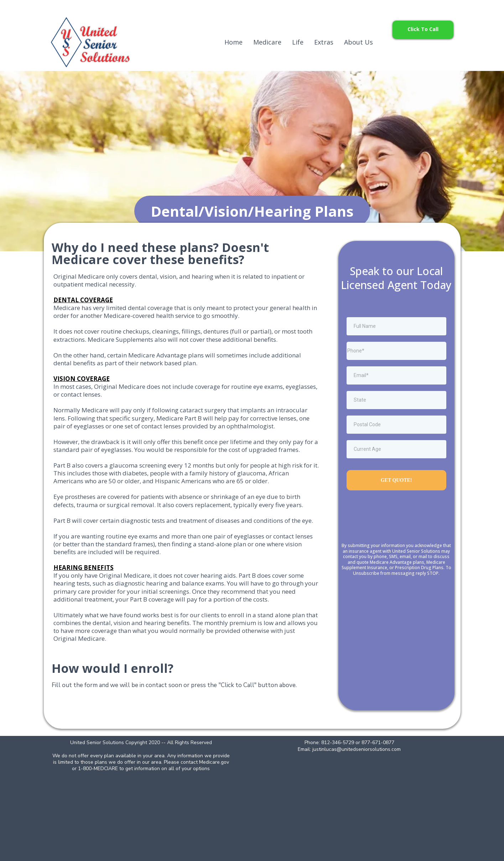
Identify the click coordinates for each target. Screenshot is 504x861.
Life (298, 42)
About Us (358, 42)
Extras (324, 42)
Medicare (267, 42)
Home (233, 42)
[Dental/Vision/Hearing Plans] (252, 211)
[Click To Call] (423, 30)
